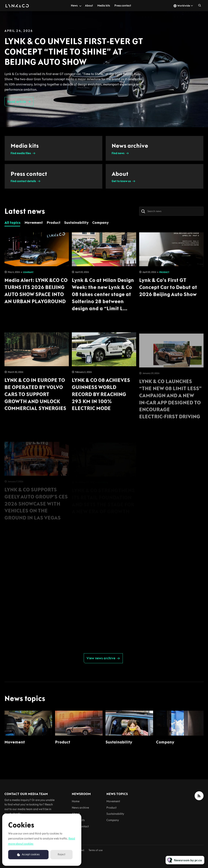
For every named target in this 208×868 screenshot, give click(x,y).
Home (76, 801)
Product (63, 742)
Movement (15, 742)
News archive (80, 808)
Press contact (123, 6)
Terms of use (96, 850)
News (74, 6)
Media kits (104, 6)
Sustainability (119, 742)
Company (165, 742)
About (89, 6)
